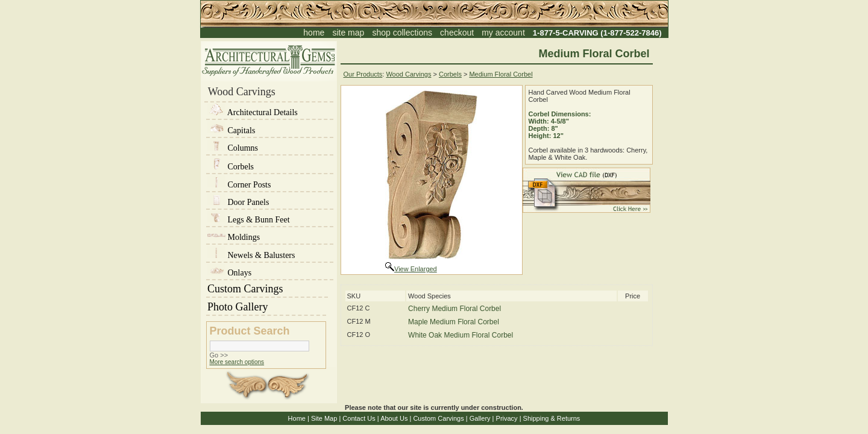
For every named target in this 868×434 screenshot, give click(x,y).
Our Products (363, 74)
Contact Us (359, 418)
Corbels (231, 167)
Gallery (480, 418)
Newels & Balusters (251, 255)
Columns (233, 148)
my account (503, 33)
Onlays (229, 273)
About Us (394, 418)
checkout (457, 33)
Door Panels (238, 202)
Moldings (234, 237)
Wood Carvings (408, 74)
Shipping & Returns (552, 418)
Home (297, 418)
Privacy (507, 418)
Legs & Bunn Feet (249, 220)
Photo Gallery (266, 307)
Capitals (231, 131)
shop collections (402, 33)
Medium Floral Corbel (501, 74)
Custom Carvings (267, 289)
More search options (237, 362)
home (314, 33)
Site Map (324, 418)
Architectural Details (253, 112)
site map (348, 33)
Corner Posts (239, 185)
